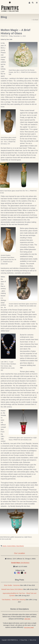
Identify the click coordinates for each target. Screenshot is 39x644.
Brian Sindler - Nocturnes (12, 585)
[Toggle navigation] (37, 3)
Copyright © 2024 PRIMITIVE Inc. (10, 640)
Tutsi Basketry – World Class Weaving (13, 600)
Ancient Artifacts (11, 546)
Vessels (4, 546)
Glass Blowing (20, 546)
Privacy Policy (24, 640)
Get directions (20, 563)
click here (27, 619)
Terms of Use (33, 640)
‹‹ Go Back (35, 20)
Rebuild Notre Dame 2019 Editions (12, 589)
